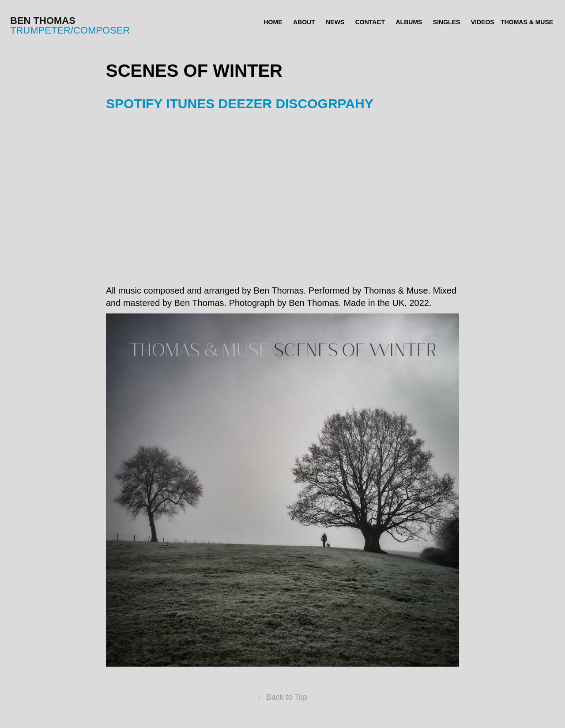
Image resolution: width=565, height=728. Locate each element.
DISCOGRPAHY (325, 104)
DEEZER (245, 104)
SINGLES (446, 22)
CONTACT (370, 22)
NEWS (335, 22)
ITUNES (190, 104)
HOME (273, 22)
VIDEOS (483, 22)
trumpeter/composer (70, 30)
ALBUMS (409, 22)
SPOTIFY (134, 104)
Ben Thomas (43, 21)
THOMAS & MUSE (527, 22)
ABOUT (304, 22)
